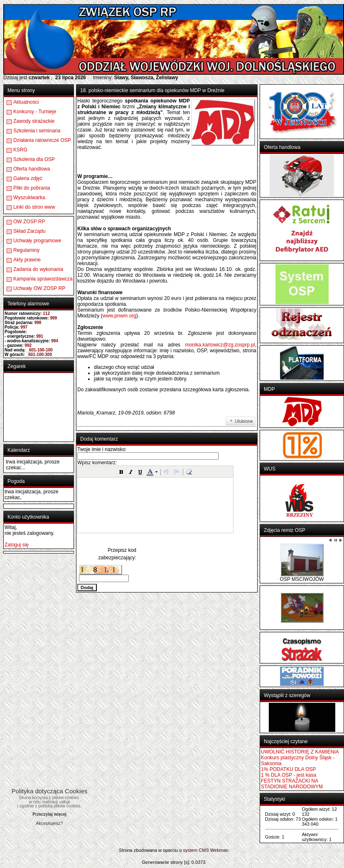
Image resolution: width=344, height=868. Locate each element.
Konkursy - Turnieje (35, 112)
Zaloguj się (17, 545)
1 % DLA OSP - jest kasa (289, 775)
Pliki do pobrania (32, 188)
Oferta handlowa (32, 169)
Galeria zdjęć (28, 178)
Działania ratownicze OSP (42, 140)
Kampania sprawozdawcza (43, 279)
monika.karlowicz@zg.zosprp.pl (220, 345)
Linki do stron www (34, 207)
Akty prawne (27, 260)
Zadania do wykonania (38, 269)
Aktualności (26, 102)
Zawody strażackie (34, 121)
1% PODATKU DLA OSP (289, 769)
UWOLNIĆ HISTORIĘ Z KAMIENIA (300, 752)
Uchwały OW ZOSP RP (39, 288)
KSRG (20, 150)
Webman (219, 850)
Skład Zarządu (29, 231)
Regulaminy (26, 250)
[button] (121, 472)
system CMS (196, 850)
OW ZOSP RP (29, 222)
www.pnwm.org (119, 316)
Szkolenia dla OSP (34, 159)
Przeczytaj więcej (49, 814)
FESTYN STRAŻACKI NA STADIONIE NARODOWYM (292, 784)
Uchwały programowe (37, 241)
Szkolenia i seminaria (37, 131)
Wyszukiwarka (29, 197)
